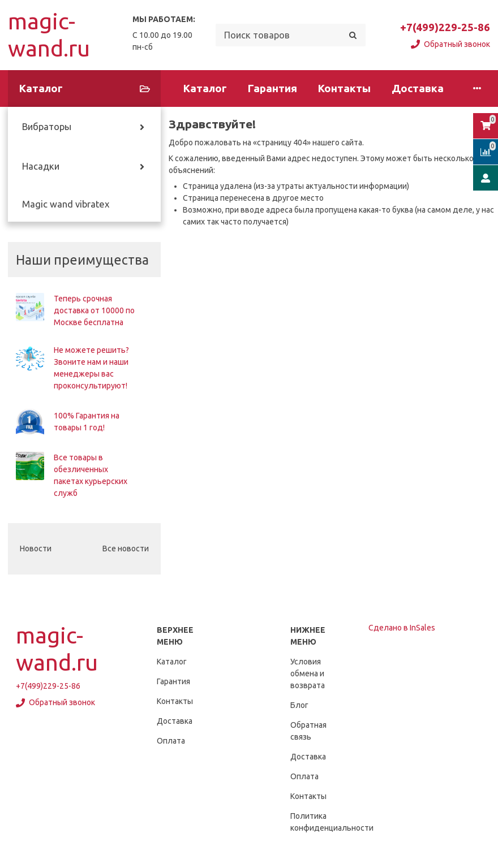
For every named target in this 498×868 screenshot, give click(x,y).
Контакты (344, 88)
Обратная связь (308, 731)
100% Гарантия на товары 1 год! (87, 422)
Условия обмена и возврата (308, 673)
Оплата (171, 741)
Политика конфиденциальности (332, 822)
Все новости (126, 549)
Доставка (418, 88)
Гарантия (272, 88)
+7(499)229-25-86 (445, 27)
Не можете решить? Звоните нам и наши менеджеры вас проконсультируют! (91, 368)
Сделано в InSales (402, 628)
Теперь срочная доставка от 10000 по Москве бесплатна (94, 310)
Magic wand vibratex (66, 204)
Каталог (205, 88)
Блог (299, 705)
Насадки (41, 166)
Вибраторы (47, 127)
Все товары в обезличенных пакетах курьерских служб (91, 475)
